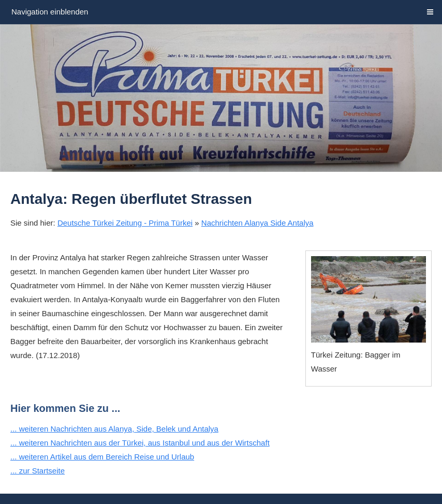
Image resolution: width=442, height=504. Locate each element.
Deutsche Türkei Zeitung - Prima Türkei (125, 223)
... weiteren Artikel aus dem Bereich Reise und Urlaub (102, 457)
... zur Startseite (38, 471)
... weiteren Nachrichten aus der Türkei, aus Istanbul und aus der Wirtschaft (140, 443)
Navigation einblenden (50, 12)
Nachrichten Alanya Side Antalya (257, 223)
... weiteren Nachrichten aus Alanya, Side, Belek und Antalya (114, 429)
